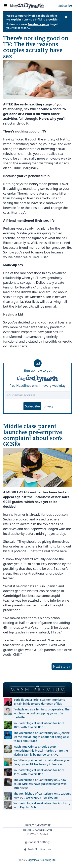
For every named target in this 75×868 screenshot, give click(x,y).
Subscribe (32, 406)
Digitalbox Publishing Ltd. (42, 860)
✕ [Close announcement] (66, 17)
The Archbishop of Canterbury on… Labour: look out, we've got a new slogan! (42, 795)
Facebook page (38, 24)
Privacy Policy (37, 834)
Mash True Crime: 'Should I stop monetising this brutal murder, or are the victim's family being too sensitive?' (41, 751)
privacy (48, 406)
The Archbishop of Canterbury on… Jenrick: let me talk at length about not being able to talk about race (42, 737)
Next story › (62, 666)
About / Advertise (37, 825)
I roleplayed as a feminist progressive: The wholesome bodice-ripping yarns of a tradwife (42, 713)
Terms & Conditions (37, 830)
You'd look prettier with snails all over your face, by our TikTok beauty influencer (42, 762)
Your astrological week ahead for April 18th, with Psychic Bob (39, 725)
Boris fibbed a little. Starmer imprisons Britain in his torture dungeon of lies (39, 702)
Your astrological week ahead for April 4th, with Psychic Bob (42, 805)
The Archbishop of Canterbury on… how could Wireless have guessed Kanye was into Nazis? (40, 784)
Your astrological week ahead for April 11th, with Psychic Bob (39, 772)
